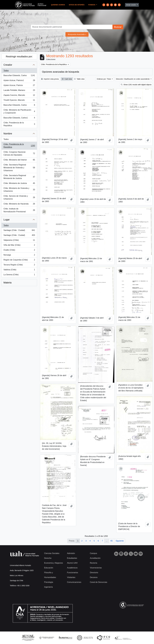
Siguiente (120, 541)
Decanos (94, 577)
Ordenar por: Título (104, 79)
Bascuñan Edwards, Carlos (19, 76)
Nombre (8, 134)
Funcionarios (73, 573)
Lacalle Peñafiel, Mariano (19, 91)
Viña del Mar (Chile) (19, 246)
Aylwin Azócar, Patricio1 (19, 81)
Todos (6, 70)
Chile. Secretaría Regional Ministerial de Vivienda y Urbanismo (19, 168)
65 (112, 541)
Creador (8, 65)
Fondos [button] (92, 5)
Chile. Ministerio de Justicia (19, 184)
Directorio (94, 573)
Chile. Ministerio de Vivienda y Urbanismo (19, 190)
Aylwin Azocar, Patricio (19, 86)
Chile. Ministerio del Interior (19, 160)
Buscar (118, 27)
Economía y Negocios (54, 563)
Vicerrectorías (96, 568)
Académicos (72, 568)
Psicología (49, 582)
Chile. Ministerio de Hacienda (19, 204)
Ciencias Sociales (52, 553)
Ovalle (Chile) (19, 250)
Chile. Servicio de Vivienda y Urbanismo (19, 197)
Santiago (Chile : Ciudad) (19, 231)
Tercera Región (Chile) (19, 265)
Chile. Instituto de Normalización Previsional (19, 210)
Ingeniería (48, 587)
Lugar (7, 220)
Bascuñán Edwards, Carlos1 (19, 118)
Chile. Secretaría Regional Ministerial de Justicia (19, 177)
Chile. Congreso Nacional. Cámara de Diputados (19, 153)
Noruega (19, 255)
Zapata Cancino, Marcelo (19, 96)
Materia (8, 283)
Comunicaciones (74, 582)
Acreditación (95, 558)
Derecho (48, 558)
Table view (79, 79)
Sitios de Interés (77, 5)
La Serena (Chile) (19, 275)
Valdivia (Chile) (19, 270)
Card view (67, 79)
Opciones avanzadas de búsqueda (61, 72)
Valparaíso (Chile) (19, 241)
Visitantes (71, 577)
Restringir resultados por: (19, 56)
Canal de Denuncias (99, 582)
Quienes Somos (58, 5)
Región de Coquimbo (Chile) (19, 260)
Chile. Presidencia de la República (19, 124)
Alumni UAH (72, 563)
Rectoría (93, 563)
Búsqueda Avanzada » (77, 34)
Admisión (71, 553)
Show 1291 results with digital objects (136, 85)
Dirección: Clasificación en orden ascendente (133, 79)
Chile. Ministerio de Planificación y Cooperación (19, 111)
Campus (93, 553)
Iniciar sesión (131, 5)
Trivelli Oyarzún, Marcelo (19, 101)
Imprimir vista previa (50, 79)
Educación (49, 568)
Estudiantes (72, 558)
